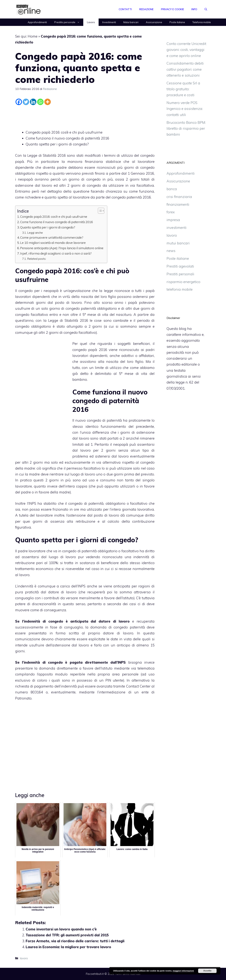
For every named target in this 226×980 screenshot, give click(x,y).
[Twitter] (26, 102)
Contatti (125, 9)
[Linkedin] (33, 102)
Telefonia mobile (202, 22)
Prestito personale (69, 22)
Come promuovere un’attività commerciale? (52, 237)
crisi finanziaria (179, 197)
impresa (173, 220)
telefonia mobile (180, 289)
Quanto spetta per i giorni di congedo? (57, 144)
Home (33, 36)
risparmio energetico (183, 282)
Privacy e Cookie (173, 9)
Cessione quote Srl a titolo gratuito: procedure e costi (183, 89)
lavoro (24, 958)
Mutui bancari (131, 22)
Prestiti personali (180, 274)
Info (194, 9)
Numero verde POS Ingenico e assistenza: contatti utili (185, 109)
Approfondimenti (37, 22)
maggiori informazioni (183, 971)
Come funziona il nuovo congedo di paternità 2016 (67, 138)
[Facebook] (19, 102)
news (171, 251)
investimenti (177, 228)
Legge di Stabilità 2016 (68, 320)
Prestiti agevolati (180, 266)
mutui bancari (178, 243)
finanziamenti (178, 204)
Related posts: (37, 259)
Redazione (146, 9)
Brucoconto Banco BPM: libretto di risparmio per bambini (186, 128)
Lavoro (91, 22)
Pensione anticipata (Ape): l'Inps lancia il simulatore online (62, 248)
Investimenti (109, 22)
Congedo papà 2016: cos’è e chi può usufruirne (64, 132)
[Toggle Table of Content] (99, 211)
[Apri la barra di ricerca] (206, 9)
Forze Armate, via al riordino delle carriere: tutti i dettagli (75, 941)
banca (172, 189)
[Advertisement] (85, 117)
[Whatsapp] (40, 102)
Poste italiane (177, 22)
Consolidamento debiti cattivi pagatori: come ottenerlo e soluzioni (185, 69)
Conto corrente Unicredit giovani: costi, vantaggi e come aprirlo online (186, 50)
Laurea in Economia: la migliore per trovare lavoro (68, 947)
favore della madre (54, 492)
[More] (48, 102)
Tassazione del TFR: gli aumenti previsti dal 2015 (67, 935)
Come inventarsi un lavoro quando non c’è (61, 929)
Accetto (207, 971)
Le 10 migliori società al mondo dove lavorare (53, 243)
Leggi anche (35, 233)
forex (171, 212)
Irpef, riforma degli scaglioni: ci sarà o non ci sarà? (56, 253)
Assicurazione (154, 22)
